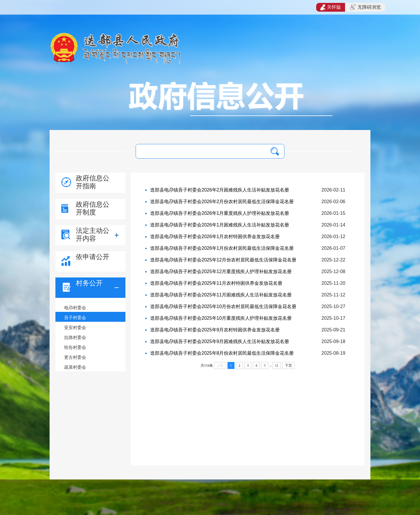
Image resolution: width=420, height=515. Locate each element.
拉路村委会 (75, 337)
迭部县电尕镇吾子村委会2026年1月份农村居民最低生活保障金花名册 (222, 248)
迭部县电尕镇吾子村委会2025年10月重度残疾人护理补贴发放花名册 (221, 318)
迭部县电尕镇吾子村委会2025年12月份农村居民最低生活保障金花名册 (223, 260)
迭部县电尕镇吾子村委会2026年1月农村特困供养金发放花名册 (215, 237)
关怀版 (331, 7)
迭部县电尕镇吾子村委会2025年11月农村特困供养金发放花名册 (216, 283)
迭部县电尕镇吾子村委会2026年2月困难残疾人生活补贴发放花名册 (220, 190)
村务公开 (89, 283)
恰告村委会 (75, 347)
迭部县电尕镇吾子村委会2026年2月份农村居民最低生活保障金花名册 (222, 202)
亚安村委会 (75, 327)
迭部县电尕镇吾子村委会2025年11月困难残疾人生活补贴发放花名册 (221, 295)
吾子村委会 (75, 318)
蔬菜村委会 (75, 367)
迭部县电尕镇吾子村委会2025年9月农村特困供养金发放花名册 (215, 330)
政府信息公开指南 (93, 182)
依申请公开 (93, 257)
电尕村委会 (75, 308)
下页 (288, 365)
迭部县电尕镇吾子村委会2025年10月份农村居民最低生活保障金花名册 (223, 306)
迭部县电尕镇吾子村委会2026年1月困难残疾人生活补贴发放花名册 (220, 225)
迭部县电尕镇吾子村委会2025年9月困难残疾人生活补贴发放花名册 (220, 341)
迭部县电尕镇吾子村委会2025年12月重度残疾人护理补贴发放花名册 (221, 271)
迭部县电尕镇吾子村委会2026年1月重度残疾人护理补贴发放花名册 (220, 213)
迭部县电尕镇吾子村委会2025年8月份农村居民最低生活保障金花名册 (222, 353)
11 (277, 365)
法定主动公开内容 (93, 234)
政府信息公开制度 (93, 208)
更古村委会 (75, 357)
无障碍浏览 (365, 7)
